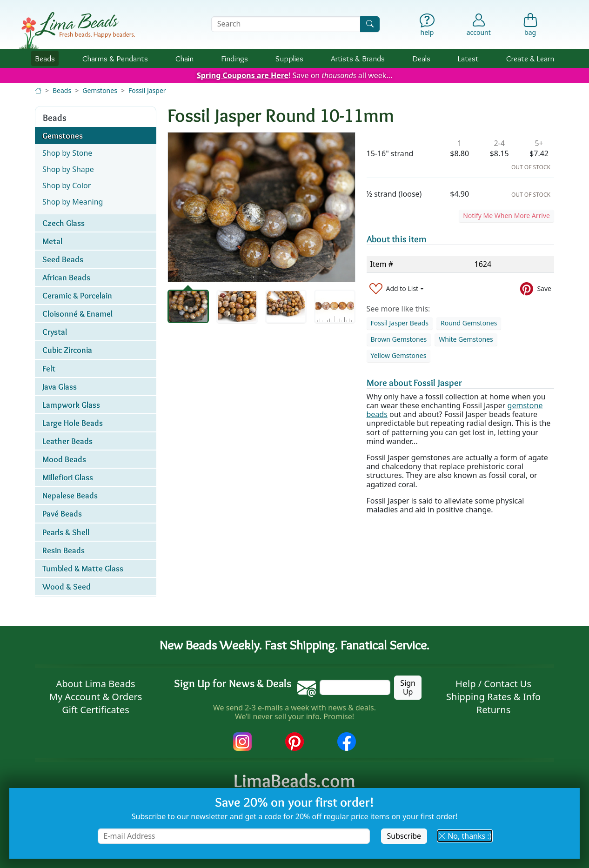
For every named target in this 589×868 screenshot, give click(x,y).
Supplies (289, 58)
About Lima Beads (95, 684)
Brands (358, 58)
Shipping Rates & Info (493, 697)
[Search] (370, 24)
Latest (468, 58)
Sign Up (408, 687)
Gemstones (100, 90)
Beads (45, 58)
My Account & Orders (96, 697)
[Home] (38, 90)
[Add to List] (397, 289)
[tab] (188, 306)
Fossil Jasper (147, 90)
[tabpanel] (261, 207)
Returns (494, 710)
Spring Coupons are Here (243, 75)
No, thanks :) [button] (465, 836)
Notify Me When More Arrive (506, 215)
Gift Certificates (96, 710)
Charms (115, 58)
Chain (184, 58)
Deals (421, 58)
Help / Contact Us (493, 684)
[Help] (427, 27)
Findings (234, 58)
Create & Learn (530, 58)
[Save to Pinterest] (536, 289)
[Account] (479, 24)
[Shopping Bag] (530, 27)
